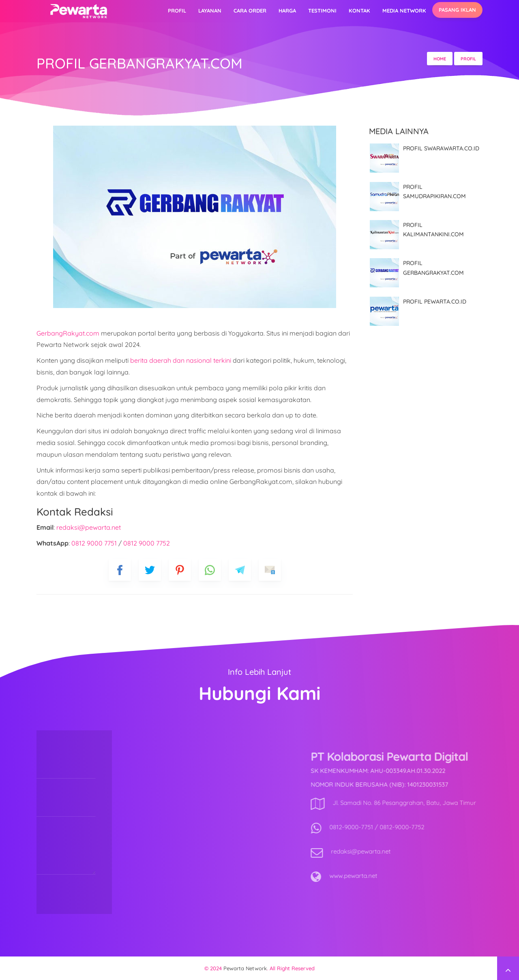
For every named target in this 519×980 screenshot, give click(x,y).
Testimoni (322, 11)
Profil (177, 11)
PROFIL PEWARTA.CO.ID (435, 302)
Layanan (210, 11)
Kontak (359, 11)
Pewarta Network (245, 968)
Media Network (404, 11)
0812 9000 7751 (94, 543)
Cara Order (250, 11)
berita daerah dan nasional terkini (181, 360)
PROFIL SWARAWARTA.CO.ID (441, 148)
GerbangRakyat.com (68, 333)
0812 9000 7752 (147, 543)
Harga (287, 11)
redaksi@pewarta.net (89, 527)
